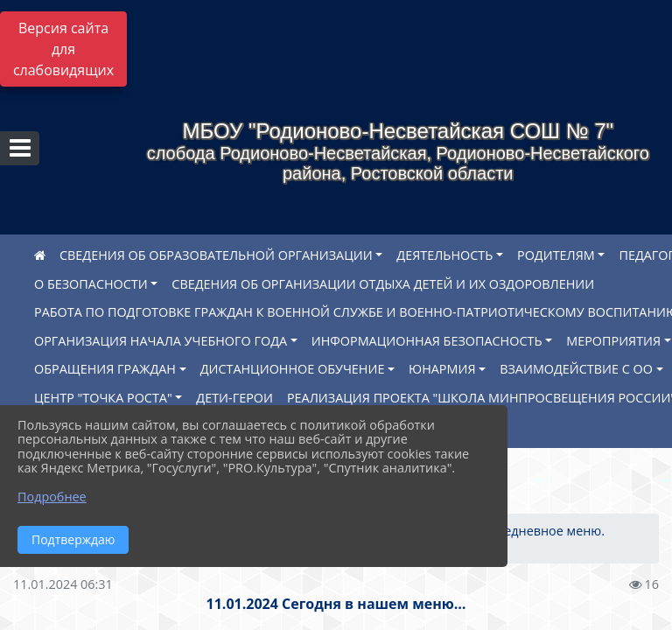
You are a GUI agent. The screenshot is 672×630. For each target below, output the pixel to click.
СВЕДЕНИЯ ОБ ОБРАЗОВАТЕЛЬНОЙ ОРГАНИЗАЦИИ (216, 255)
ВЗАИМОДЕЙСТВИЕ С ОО (576, 369)
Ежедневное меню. (546, 531)
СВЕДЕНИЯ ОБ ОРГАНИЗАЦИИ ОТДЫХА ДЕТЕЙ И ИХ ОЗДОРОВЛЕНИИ (383, 284)
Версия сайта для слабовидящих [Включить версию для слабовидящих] (63, 49)
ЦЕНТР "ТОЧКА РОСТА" (103, 398)
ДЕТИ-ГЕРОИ (234, 398)
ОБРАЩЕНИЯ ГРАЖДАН (105, 369)
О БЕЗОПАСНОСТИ (91, 284)
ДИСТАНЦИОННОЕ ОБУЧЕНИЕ (293, 369)
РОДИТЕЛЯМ (556, 255)
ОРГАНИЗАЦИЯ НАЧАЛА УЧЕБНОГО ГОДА (161, 341)
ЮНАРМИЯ (442, 369)
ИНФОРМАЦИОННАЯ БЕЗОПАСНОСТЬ (427, 341)
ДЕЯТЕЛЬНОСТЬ (444, 255)
